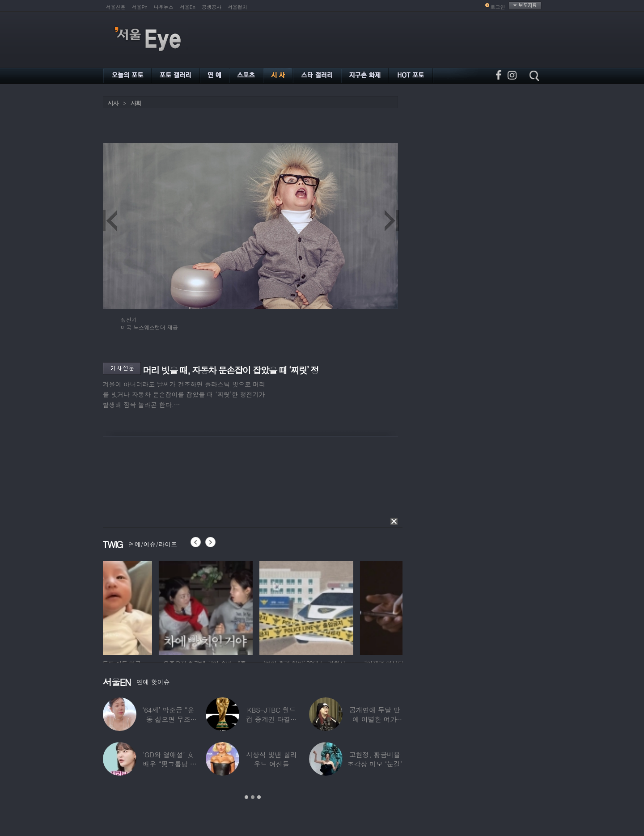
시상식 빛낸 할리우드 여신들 (271, 759)
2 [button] (253, 797)
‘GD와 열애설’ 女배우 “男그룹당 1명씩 (168, 764)
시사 (113, 103)
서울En (188, 7)
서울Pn (140, 7)
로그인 (498, 7)
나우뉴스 (164, 7)
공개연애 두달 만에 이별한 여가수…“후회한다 (375, 719)
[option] (150, 607)
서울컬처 (237, 7)
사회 (136, 103)
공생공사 (212, 7)
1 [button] (246, 797)
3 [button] (259, 797)
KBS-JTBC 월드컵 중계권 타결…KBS (271, 719)
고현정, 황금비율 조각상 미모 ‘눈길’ (375, 759)
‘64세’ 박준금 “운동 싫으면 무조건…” (168, 719)
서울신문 (116, 7)
